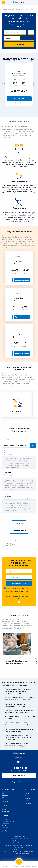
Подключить (19, 99)
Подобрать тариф (19, 583)
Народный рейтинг (4, 802)
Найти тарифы (19, 44)
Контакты (27, 803)
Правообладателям (19, 843)
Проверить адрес (22, 280)
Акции (27, 793)
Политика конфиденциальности (6, 821)
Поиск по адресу (19, 775)
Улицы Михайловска (4, 810)
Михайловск (19, 758)
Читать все (19, 523)
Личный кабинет (4, 831)
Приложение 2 (19, 849)
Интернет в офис (4, 806)
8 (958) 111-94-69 (19, 768)
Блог (27, 796)
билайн (19, 440)
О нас (27, 801)
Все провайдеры (19, 438)
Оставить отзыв (19, 531)
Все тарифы (19, 109)
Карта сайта (5, 828)
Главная (5, 8)
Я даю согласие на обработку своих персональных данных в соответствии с (19, 591)
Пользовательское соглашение (19, 853)
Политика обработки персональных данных (19, 845)
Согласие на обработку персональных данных (19, 851)
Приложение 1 (19, 847)
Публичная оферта (5, 824)
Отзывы (27, 798)
